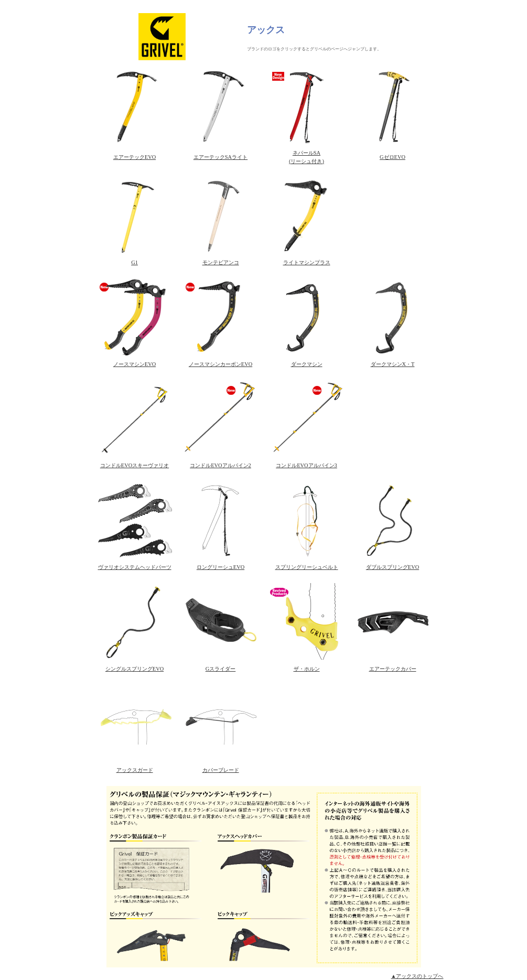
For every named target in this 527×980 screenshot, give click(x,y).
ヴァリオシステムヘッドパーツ (135, 567)
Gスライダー (221, 669)
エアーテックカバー (393, 669)
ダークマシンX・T (393, 364)
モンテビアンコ (221, 262)
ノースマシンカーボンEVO (221, 364)
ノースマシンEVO (135, 364)
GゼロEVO (392, 157)
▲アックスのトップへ (417, 976)
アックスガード (135, 770)
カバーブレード (221, 770)
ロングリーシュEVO (221, 567)
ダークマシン (307, 364)
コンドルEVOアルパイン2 (221, 465)
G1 (135, 262)
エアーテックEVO (135, 157)
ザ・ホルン (307, 669)
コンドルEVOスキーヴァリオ (135, 465)
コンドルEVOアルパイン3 (306, 465)
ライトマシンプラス (307, 262)
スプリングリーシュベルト (307, 567)
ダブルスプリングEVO (392, 567)
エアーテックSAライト (221, 157)
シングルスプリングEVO (135, 669)
